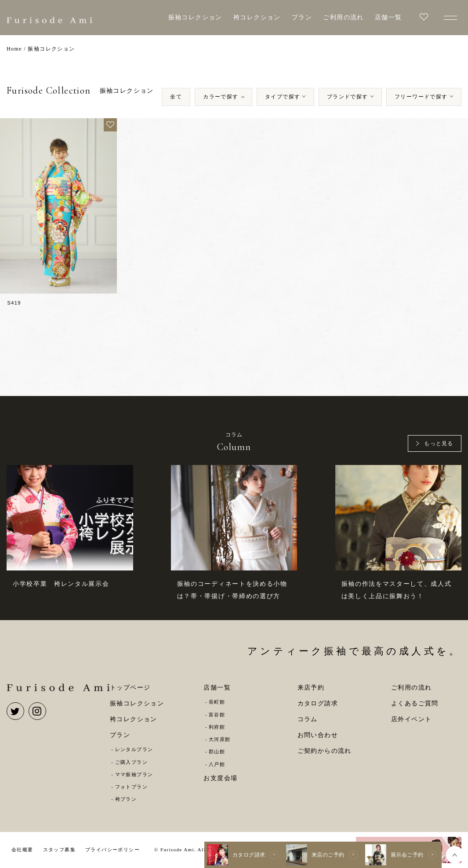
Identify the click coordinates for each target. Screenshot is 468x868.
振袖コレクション (195, 17)
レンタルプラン (134, 749)
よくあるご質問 (415, 703)
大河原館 (220, 739)
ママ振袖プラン (134, 774)
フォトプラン (131, 787)
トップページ (130, 688)
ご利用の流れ (343, 17)
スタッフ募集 (59, 850)
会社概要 (22, 850)
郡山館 (217, 752)
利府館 (217, 727)
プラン (302, 17)
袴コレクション (257, 17)
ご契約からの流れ (325, 751)
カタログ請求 (318, 703)
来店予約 (311, 688)
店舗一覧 (388, 17)
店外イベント (411, 719)
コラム (308, 719)
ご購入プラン (131, 762)
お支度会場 (220, 778)
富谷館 (217, 715)
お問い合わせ (318, 735)
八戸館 (217, 764)
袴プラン (126, 799)
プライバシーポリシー (112, 850)
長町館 (217, 702)
